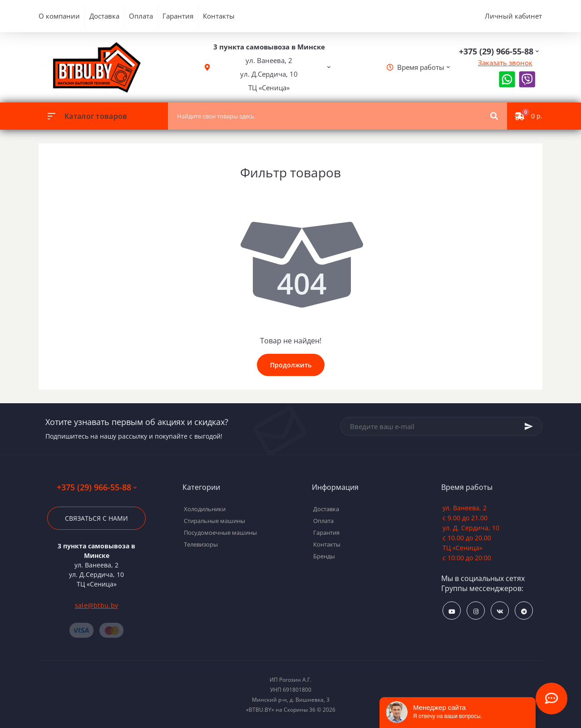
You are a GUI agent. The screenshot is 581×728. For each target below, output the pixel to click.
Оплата (141, 16)
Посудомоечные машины (220, 533)
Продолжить (291, 365)
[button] (269, 67)
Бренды (324, 556)
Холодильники (205, 509)
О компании (59, 16)
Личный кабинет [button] (513, 16)
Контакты (219, 16)
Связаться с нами (96, 518)
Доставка (104, 16)
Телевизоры (201, 544)
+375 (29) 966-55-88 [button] (97, 487)
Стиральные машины (214, 521)
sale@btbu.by (97, 605)
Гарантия (178, 16)
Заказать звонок (505, 63)
